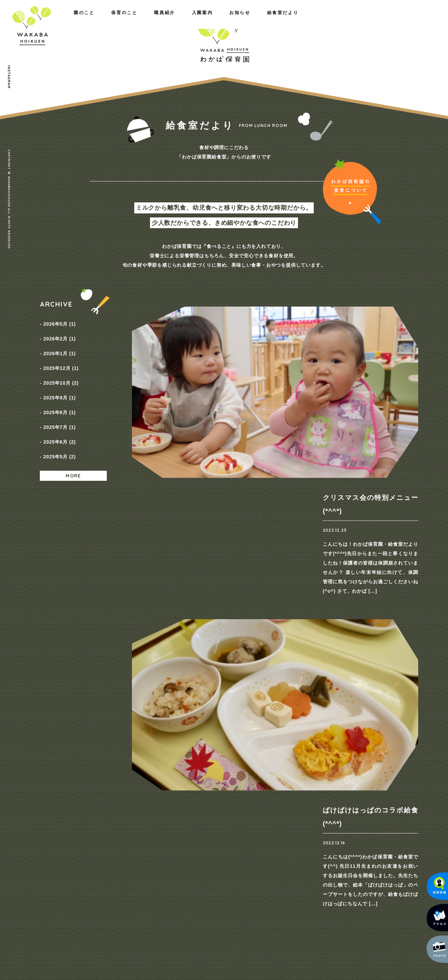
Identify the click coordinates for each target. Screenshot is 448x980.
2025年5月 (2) (59, 425)
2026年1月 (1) (59, 345)
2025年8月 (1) (59, 391)
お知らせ (339, 19)
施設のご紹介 (97, 832)
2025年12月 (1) (61, 356)
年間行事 (157, 832)
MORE (73, 442)
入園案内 (295, 19)
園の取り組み (162, 815)
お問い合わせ (370, 802)
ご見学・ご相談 (340, 688)
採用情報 (315, 823)
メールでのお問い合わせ (372, 923)
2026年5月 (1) (59, 322)
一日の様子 (160, 823)
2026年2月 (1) (59, 334)
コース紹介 (257, 815)
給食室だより (388, 19)
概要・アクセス (99, 823)
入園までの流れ (262, 832)
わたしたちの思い (101, 815)
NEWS (313, 815)
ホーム (47, 802)
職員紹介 (144, 19)
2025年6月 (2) (59, 413)
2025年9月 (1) (59, 379)
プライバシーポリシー (380, 815)
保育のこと (97, 19)
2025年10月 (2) (61, 368)
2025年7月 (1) (59, 402)
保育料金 (255, 823)
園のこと (50, 19)
